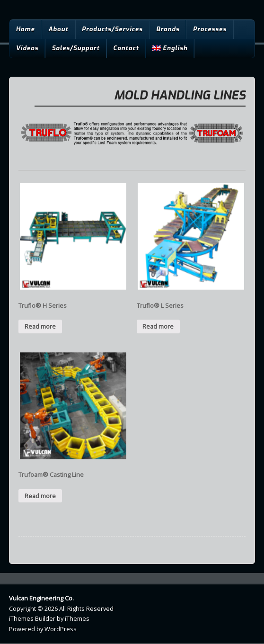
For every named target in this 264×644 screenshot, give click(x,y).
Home (25, 29)
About (58, 29)
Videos (27, 48)
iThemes (77, 618)
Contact (126, 48)
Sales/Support (75, 48)
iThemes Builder (32, 618)
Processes (210, 29)
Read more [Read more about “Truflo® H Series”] (40, 326)
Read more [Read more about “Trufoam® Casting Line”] (40, 496)
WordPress (61, 629)
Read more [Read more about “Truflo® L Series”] (158, 326)
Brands (168, 29)
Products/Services (112, 29)
